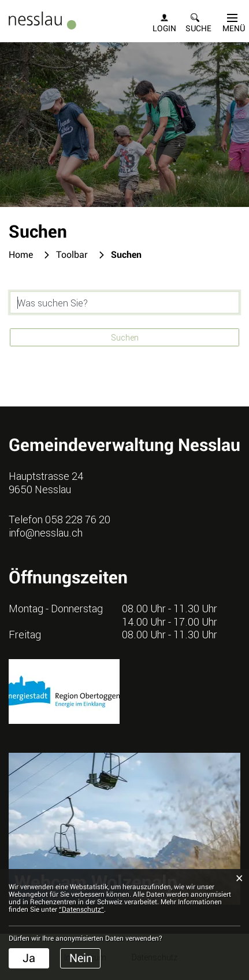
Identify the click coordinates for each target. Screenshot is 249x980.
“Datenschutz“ (81, 909)
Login (164, 28)
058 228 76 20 (78, 519)
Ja (29, 958)
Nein (81, 958)
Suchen (125, 337)
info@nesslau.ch (46, 532)
